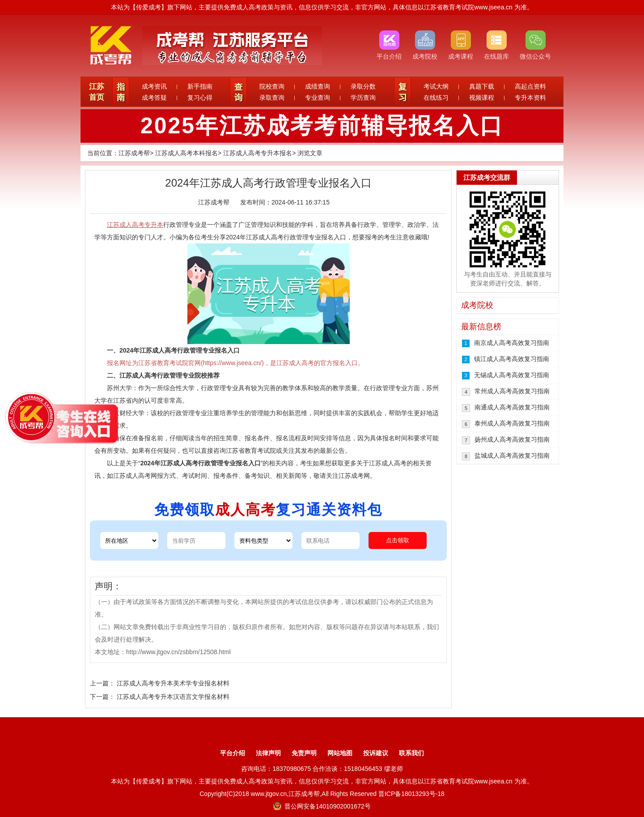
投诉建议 (376, 753)
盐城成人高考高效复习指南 (512, 455)
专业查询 (318, 98)
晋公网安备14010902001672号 (322, 806)
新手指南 (200, 86)
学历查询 (363, 98)
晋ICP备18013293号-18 (411, 794)
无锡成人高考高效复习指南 (512, 375)
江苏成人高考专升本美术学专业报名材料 (173, 683)
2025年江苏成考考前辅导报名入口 (322, 126)
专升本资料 (530, 98)
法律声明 (268, 753)
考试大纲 (436, 86)
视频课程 (482, 98)
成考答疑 (154, 98)
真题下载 (482, 86)
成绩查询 (318, 86)
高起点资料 (530, 86)
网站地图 (340, 753)
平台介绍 (233, 753)
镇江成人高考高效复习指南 (512, 359)
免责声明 (304, 753)
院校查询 (272, 86)
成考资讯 (154, 86)
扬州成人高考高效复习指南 (512, 439)
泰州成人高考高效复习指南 (512, 423)
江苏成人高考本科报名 (186, 153)
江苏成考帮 (134, 153)
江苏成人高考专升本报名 (258, 153)
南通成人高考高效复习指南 (512, 407)
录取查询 (272, 98)
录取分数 (363, 86)
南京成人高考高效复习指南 (512, 343)
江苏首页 (97, 92)
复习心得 (200, 98)
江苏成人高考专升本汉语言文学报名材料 (173, 697)
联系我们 (411, 753)
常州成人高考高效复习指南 (512, 391)
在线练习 (436, 98)
